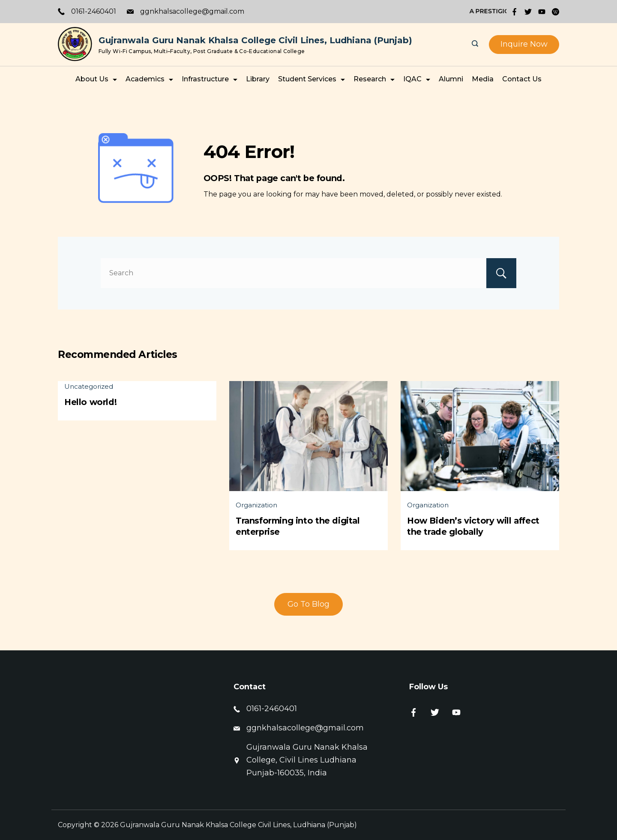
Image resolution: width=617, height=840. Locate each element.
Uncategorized (89, 386)
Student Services (311, 79)
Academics (149, 79)
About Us (96, 79)
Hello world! (90, 402)
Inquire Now (524, 44)
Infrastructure (210, 79)
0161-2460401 (94, 11)
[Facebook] (514, 12)
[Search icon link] (476, 45)
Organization (256, 505)
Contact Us (522, 79)
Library (258, 79)
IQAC (417, 79)
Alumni (451, 79)
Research (374, 79)
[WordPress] (556, 12)
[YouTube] (542, 12)
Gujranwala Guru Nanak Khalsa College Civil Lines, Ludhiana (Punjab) (255, 40)
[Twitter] (528, 12)
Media (483, 79)
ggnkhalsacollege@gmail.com (192, 11)
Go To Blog (308, 604)
